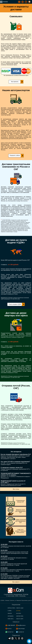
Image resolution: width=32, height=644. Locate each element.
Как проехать (15, 82)
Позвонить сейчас (15, 156)
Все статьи (16, 489)
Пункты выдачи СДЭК (15, 304)
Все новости (16, 582)
